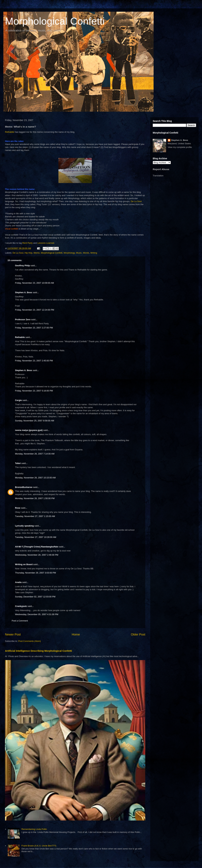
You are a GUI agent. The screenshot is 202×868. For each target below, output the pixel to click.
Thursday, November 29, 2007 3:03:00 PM (35, 573)
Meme (37, 253)
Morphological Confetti (55, 21)
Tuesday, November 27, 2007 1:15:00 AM (35, 516)
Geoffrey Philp (22, 266)
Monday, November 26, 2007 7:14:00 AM (35, 454)
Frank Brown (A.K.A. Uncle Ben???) (39, 846)
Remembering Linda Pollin (34, 829)
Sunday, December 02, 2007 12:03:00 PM (35, 597)
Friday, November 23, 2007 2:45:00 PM (34, 361)
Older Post (138, 634)
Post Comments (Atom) (30, 641)
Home (76, 634)
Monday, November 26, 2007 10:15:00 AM (35, 478)
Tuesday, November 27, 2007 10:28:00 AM (36, 537)
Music (79, 253)
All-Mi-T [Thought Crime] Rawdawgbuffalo (37, 547)
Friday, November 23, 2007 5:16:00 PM (34, 391)
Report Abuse (161, 169)
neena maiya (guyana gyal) (29, 430)
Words (86, 253)
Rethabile (10, 132)
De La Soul (136, 201)
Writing (94, 253)
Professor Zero (23, 320)
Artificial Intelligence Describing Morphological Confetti (38, 651)
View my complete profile (180, 147)
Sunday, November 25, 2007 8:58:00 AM (35, 421)
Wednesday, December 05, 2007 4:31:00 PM (37, 614)
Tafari (18, 463)
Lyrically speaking (24, 526)
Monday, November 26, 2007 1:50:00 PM (35, 498)
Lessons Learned (46, 243)
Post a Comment (20, 621)
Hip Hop (28, 253)
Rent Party (28, 243)
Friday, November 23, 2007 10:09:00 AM (34, 283)
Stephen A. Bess (24, 292)
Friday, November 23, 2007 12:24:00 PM (35, 310)
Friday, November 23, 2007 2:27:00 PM (34, 328)
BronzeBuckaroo (24, 487)
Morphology (69, 253)
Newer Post (13, 634)
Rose (18, 508)
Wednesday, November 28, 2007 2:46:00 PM (37, 555)
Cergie (18, 400)
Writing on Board (24, 564)
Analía (18, 582)
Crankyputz (21, 606)
